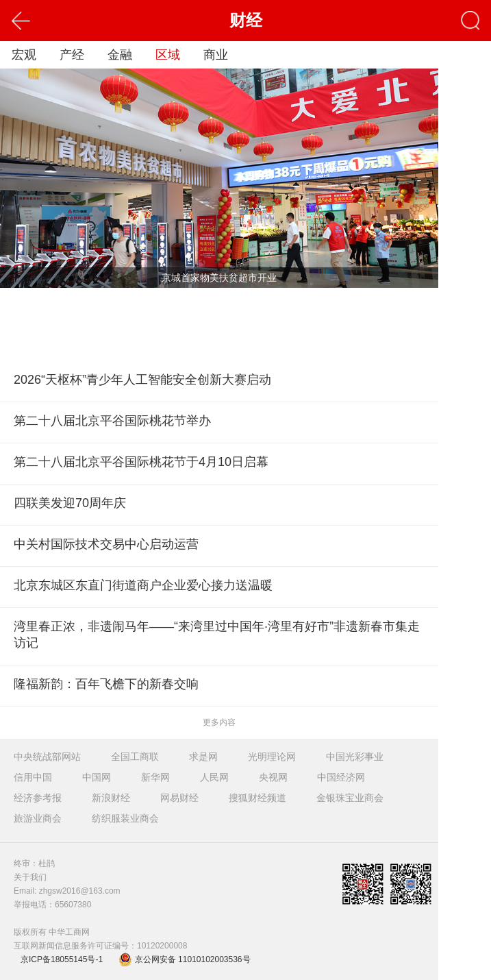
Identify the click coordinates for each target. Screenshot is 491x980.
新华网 (155, 777)
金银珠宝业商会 (350, 798)
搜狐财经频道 (257, 798)
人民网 (214, 777)
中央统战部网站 (47, 757)
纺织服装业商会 (125, 818)
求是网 (203, 757)
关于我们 (30, 877)
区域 (168, 55)
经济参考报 (38, 798)
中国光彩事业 (355, 757)
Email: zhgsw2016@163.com (67, 891)
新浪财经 (111, 798)
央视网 (273, 777)
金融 (120, 55)
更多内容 (219, 722)
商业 (216, 55)
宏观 (24, 55)
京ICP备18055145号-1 (62, 959)
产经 (72, 55)
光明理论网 (272, 757)
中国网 (97, 777)
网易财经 (179, 798)
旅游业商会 (38, 818)
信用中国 (33, 777)
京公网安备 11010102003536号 (184, 959)
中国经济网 (341, 777)
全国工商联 (135, 757)
